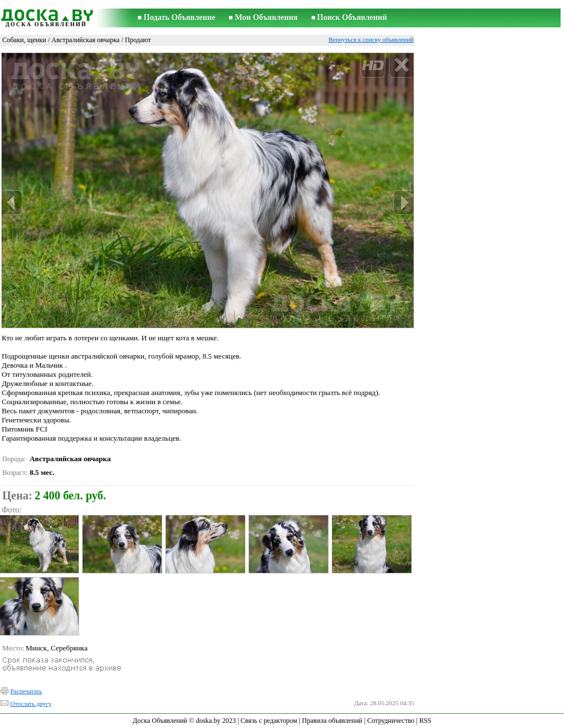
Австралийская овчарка (85, 40)
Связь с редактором (269, 721)
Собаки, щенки (24, 40)
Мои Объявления (266, 17)
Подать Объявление (179, 17)
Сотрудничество (391, 721)
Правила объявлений (332, 721)
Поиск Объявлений (352, 17)
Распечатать (26, 691)
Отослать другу (31, 703)
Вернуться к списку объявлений (371, 39)
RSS (425, 721)
